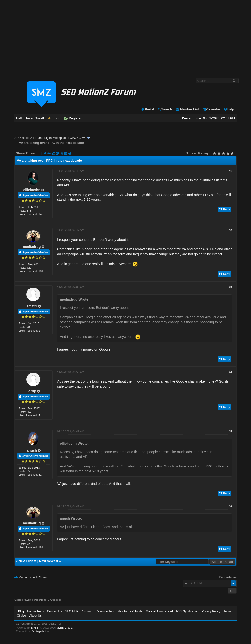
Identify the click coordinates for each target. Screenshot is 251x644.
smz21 (32, 306)
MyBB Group (64, 628)
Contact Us (55, 611)
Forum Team (35, 611)
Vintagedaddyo (41, 631)
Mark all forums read (159, 611)
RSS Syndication (187, 611)
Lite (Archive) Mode (130, 611)
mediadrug (32, 247)
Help (229, 109)
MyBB (35, 628)
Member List (187, 109)
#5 (230, 431)
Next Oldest (27, 561)
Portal (147, 109)
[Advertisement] (125, 37)
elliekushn (32, 190)
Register (73, 118)
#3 (230, 287)
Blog (21, 611)
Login (55, 118)
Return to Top (105, 611)
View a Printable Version (34, 577)
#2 (230, 230)
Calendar (211, 109)
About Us (35, 616)
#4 (230, 372)
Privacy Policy (211, 611)
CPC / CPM (77, 138)
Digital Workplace (56, 138)
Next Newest (49, 561)
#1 (230, 171)
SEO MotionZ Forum (28, 138)
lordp (32, 391)
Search (165, 109)
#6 (230, 506)
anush (32, 450)
